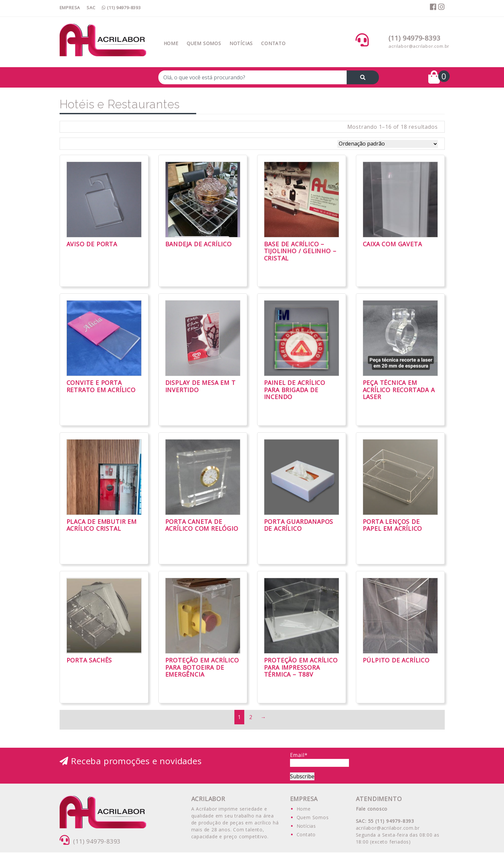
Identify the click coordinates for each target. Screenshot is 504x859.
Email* (319, 759)
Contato (273, 43)
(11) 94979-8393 (121, 8)
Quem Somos (204, 43)
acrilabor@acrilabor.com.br (419, 46)
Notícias (241, 43)
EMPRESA (70, 8)
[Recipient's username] (253, 77)
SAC (91, 8)
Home (171, 43)
